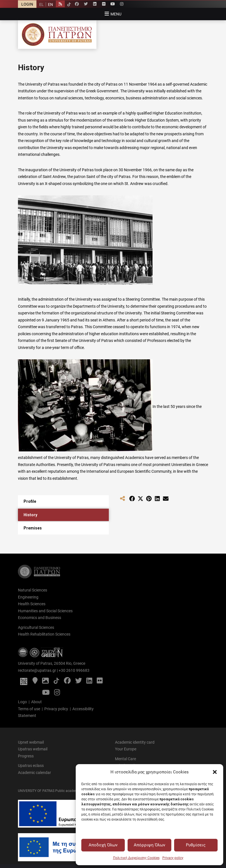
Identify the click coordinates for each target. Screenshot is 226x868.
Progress (26, 756)
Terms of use (29, 709)
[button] (215, 772)
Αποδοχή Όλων (103, 845)
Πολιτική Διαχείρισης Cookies (136, 858)
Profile (30, 501)
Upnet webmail (31, 742)
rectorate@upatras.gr (37, 670)
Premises (33, 528)
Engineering (28, 597)
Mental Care (125, 759)
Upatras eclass (31, 766)
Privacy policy (173, 858)
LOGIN (27, 4)
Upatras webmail (33, 749)
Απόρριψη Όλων (149, 845)
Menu (116, 14)
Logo (22, 702)
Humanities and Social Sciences (45, 611)
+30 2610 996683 (74, 670)
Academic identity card (135, 742)
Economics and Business (40, 618)
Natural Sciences (33, 590)
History (30, 515)
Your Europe (126, 749)
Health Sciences (32, 604)
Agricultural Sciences (36, 627)
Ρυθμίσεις (196, 845)
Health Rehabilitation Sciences (44, 634)
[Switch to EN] (50, 4)
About (36, 702)
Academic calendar (34, 773)
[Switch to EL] (41, 4)
